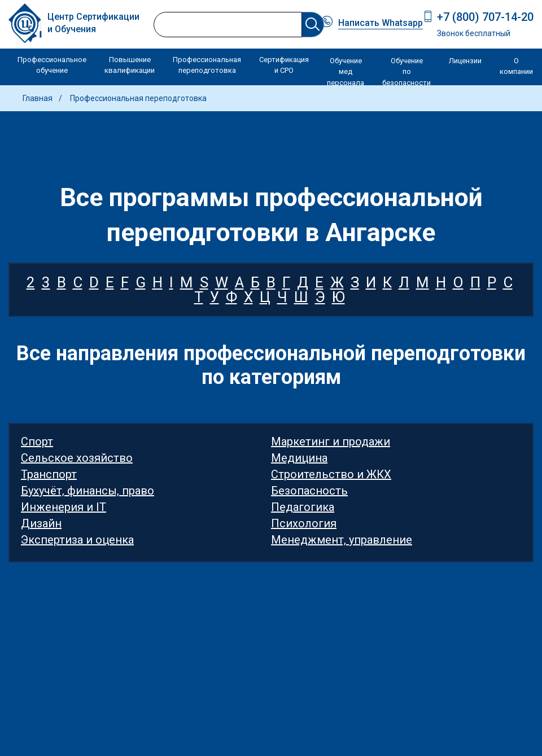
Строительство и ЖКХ (331, 474)
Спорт (37, 442)
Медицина (299, 458)
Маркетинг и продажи (331, 442)
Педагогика (303, 507)
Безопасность (309, 491)
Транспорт (49, 474)
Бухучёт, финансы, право (88, 491)
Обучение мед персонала (346, 72)
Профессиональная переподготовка (207, 65)
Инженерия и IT (64, 507)
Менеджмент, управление (342, 540)
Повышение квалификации (130, 65)
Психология (304, 523)
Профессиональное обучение (52, 65)
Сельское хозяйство (77, 458)
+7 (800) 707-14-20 (485, 17)
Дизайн (41, 523)
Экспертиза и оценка (77, 540)
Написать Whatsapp (381, 23)
